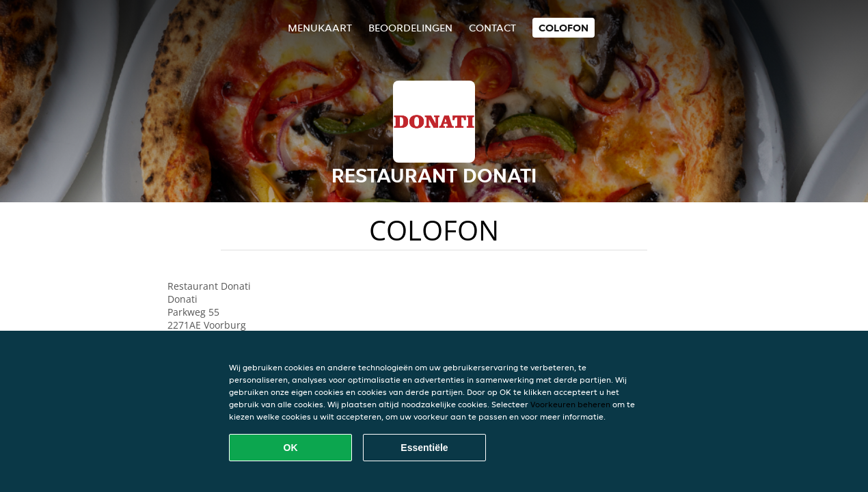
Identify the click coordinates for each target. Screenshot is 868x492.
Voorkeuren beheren (570, 404)
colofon (564, 28)
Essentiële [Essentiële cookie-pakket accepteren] (424, 448)
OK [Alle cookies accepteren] (291, 448)
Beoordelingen (410, 28)
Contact (492, 28)
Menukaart (320, 28)
